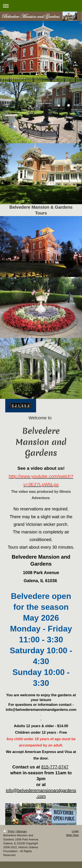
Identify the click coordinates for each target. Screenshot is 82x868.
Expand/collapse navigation (41, 6)
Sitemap (21, 831)
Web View (72, 835)
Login (75, 831)
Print (9, 831)
